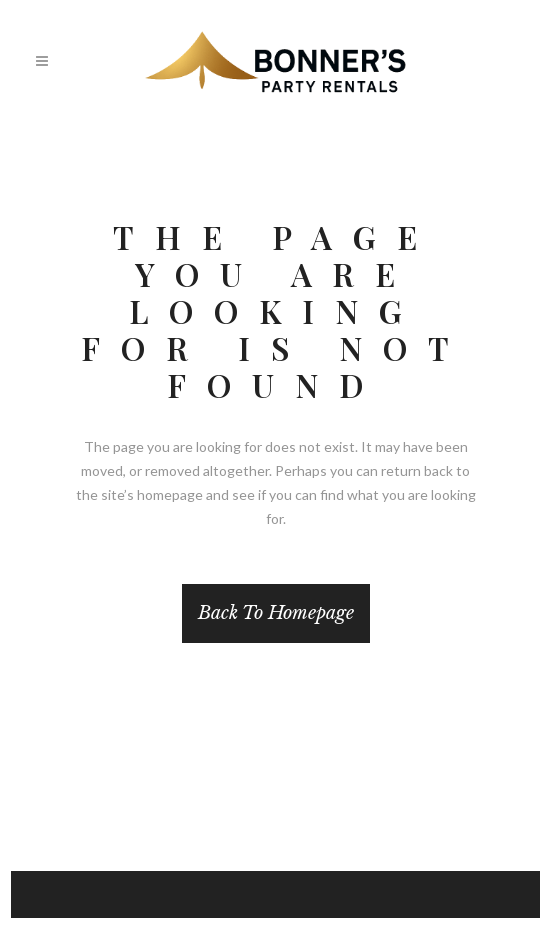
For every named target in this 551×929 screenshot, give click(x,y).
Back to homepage (276, 613)
